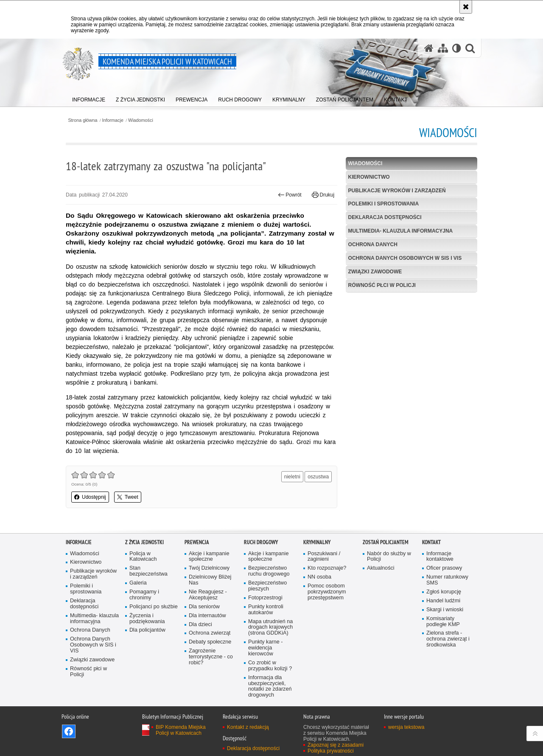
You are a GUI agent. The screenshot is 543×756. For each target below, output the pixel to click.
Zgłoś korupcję (444, 592)
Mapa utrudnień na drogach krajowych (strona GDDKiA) (270, 628)
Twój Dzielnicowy (209, 568)
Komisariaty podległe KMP (443, 622)
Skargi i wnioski (445, 610)
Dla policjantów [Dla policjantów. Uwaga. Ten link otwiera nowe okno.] (147, 630)
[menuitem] (89, 98)
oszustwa (318, 477)
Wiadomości (141, 120)
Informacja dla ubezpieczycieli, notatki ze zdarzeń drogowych (270, 687)
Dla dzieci (200, 625)
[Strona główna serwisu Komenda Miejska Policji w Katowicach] (429, 48)
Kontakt (431, 542)
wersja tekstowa (406, 727)
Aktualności (381, 568)
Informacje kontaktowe (440, 557)
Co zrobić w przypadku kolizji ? (270, 666)
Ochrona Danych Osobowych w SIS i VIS (405, 258)
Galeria (138, 583)
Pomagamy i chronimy (144, 595)
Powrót (290, 195)
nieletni (292, 477)
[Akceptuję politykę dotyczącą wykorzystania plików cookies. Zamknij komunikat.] (466, 7)
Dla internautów (207, 616)
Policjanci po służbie (154, 607)
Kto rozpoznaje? (327, 568)
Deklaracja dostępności (385, 217)
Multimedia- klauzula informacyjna (401, 231)
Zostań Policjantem (386, 542)
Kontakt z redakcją (248, 727)
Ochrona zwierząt (210, 633)
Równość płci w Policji (382, 285)
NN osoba (319, 577)
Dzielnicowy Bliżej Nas (210, 580)
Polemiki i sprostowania (383, 204)
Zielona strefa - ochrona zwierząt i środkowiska (448, 639)
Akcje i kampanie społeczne (209, 557)
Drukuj (323, 195)
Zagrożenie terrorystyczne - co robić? (211, 657)
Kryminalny (317, 542)
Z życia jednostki (144, 542)
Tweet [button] (128, 497)
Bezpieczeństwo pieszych (267, 586)
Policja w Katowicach (143, 557)
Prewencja (197, 542)
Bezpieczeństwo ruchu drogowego (269, 571)
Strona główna (83, 120)
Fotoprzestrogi (265, 598)
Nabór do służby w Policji (389, 557)
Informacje (113, 120)
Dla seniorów (204, 607)
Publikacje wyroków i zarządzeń (397, 191)
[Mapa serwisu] (443, 48)
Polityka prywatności (331, 751)
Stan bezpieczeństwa (148, 571)
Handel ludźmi (443, 601)
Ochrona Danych (373, 245)
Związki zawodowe (375, 272)
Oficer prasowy (444, 568)
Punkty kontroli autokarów (266, 610)
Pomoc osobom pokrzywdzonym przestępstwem (327, 592)
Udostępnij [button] (90, 497)
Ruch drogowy (261, 542)
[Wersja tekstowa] (457, 48)
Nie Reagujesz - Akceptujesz (208, 595)
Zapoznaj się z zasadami (336, 745)
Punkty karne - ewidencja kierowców (265, 648)
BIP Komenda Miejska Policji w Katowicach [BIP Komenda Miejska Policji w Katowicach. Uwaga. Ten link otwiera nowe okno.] (181, 730)
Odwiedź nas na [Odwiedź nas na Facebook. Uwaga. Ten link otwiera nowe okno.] (69, 731)
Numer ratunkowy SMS (447, 580)
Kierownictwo (369, 177)
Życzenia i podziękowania (147, 619)
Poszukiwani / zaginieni (324, 557)
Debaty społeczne (210, 642)
